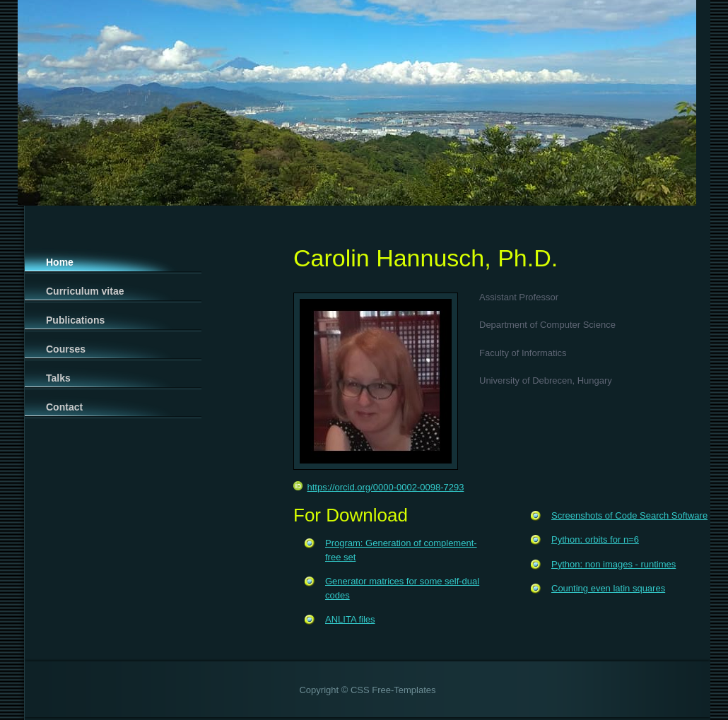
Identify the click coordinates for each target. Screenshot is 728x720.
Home (60, 262)
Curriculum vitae (85, 291)
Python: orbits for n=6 (595, 539)
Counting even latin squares (608, 588)
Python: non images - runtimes (613, 564)
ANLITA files (350, 619)
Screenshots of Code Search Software (629, 515)
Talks (58, 378)
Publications (75, 320)
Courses (66, 349)
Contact (64, 407)
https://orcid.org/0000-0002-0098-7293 (378, 487)
